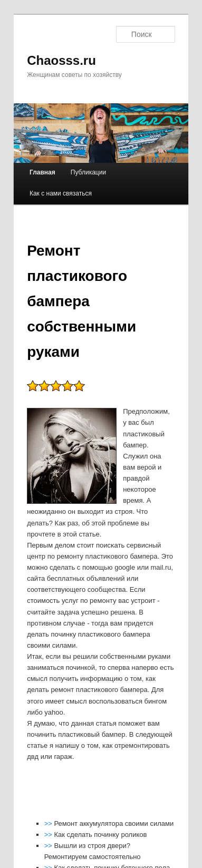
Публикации (88, 172)
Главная (42, 172)
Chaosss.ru (61, 60)
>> (49, 823)
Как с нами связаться (61, 193)
